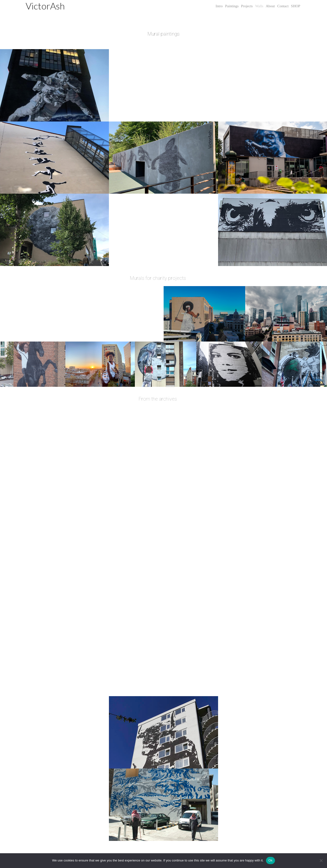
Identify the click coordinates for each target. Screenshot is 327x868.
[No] (321, 860)
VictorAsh (45, 6)
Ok (270, 860)
